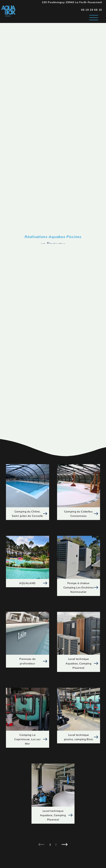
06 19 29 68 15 (92, 10)
